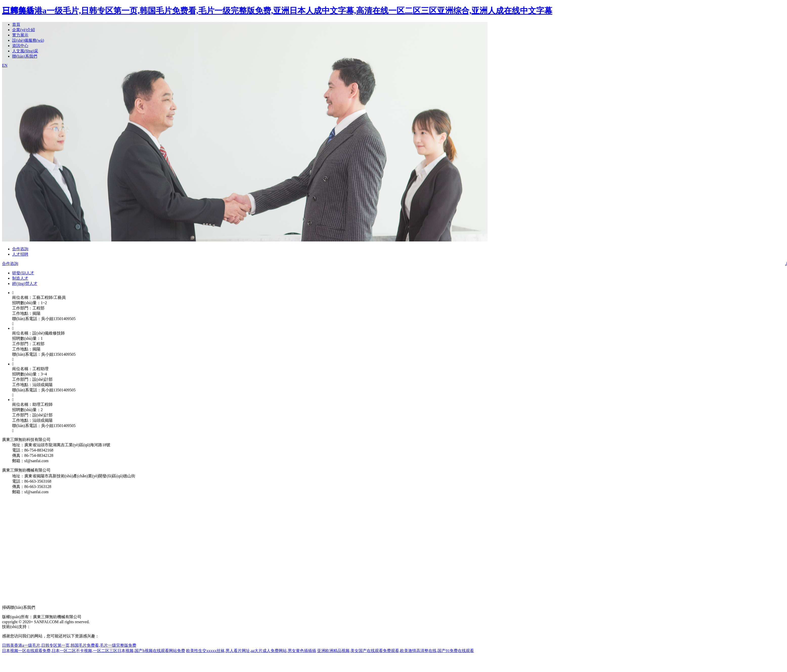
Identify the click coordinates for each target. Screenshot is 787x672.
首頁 (16, 24)
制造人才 (20, 278)
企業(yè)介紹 (24, 30)
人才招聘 (20, 254)
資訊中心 (20, 46)
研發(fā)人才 (23, 273)
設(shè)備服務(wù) (28, 40)
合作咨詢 (20, 249)
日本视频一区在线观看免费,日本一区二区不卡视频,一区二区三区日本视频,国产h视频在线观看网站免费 (94, 651)
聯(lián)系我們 (25, 56)
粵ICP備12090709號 (65, 627)
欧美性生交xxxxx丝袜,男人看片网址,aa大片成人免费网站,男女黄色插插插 (251, 651)
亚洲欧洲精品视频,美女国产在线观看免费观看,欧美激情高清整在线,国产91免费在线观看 (396, 651)
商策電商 (39, 627)
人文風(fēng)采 (25, 51)
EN (5, 65)
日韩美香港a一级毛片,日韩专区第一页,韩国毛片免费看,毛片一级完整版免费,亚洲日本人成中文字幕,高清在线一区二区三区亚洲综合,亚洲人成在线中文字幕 (277, 11)
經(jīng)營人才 (25, 284)
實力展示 (20, 35)
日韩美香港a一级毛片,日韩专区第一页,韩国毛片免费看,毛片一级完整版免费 (69, 645)
